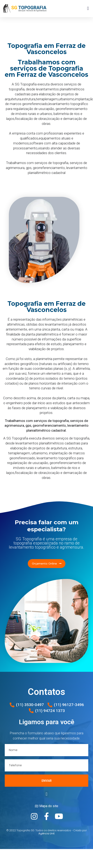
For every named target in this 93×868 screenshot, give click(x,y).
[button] (88, 8)
